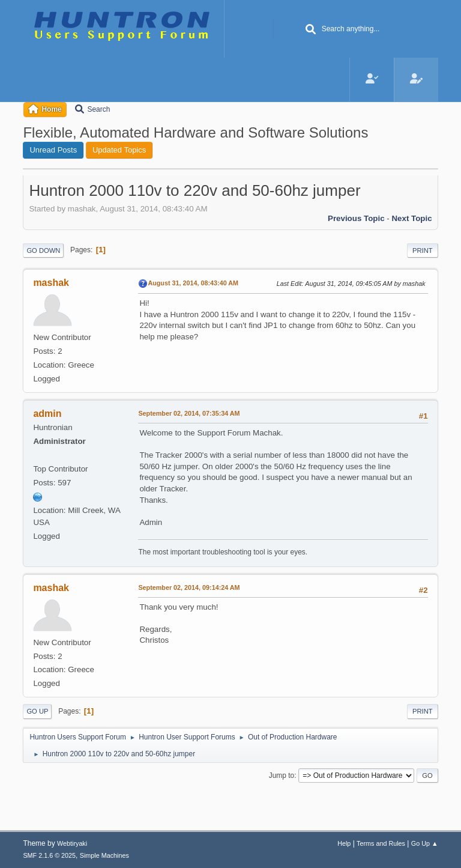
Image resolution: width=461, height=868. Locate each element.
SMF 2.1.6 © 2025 (49, 855)
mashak (51, 283)
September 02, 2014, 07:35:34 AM (189, 413)
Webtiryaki (72, 843)
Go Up (37, 711)
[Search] (311, 30)
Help (344, 843)
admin (47, 414)
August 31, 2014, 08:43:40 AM (193, 283)
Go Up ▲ (425, 843)
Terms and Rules (381, 843)
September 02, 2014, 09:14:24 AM (189, 587)
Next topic (411, 218)
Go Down (43, 250)
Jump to (282, 775)
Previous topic (356, 218)
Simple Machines (104, 855)
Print (423, 250)
